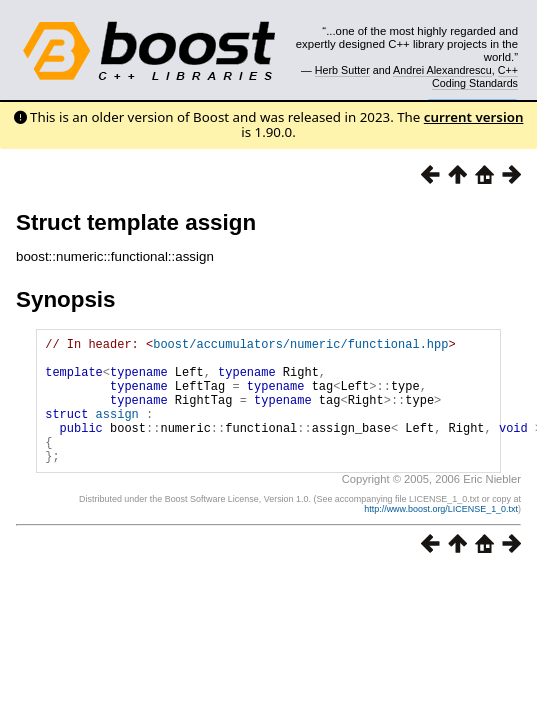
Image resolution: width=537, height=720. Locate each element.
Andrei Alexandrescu (442, 70)
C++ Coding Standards (475, 76)
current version (474, 117)
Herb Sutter (342, 70)
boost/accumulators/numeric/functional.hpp (300, 346)
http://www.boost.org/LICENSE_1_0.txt (441, 536)
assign (117, 431)
